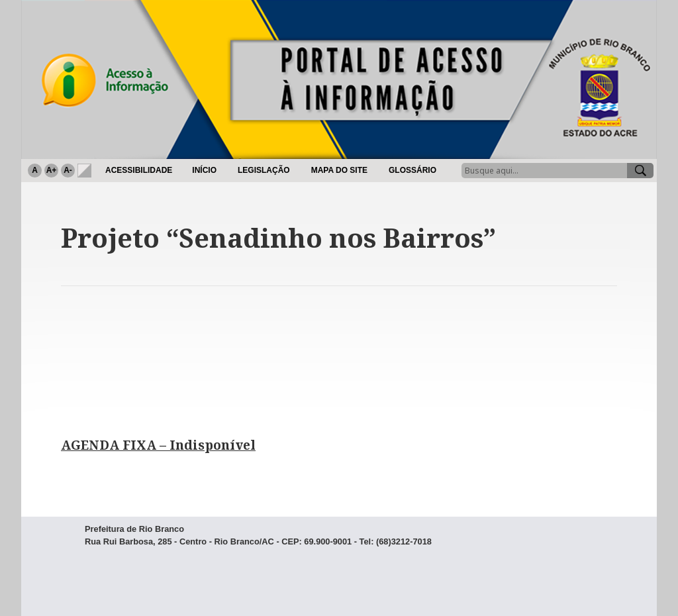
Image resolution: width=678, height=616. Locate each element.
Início (204, 170)
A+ (52, 170)
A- (68, 170)
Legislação (264, 170)
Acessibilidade (139, 170)
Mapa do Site (339, 170)
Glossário (412, 170)
